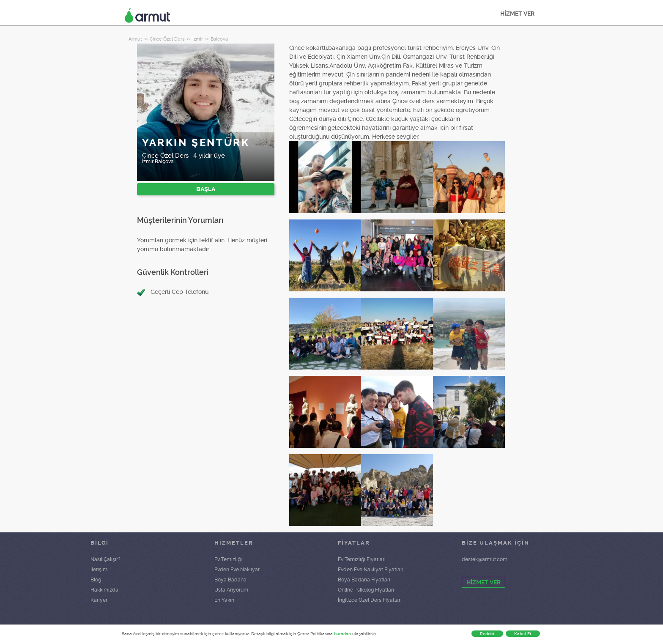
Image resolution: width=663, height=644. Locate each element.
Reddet (487, 634)
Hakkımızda (104, 590)
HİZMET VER (517, 14)
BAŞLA (206, 189)
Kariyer (99, 600)
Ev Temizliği (228, 559)
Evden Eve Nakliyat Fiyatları (371, 570)
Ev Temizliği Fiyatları (362, 559)
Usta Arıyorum (231, 590)
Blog (96, 580)
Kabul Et (523, 634)
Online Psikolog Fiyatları (366, 590)
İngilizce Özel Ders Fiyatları (370, 600)
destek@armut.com (485, 559)
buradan (342, 634)
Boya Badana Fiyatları (364, 580)
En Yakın (224, 600)
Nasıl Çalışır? (105, 559)
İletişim (99, 570)
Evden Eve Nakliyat (237, 570)
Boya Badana (230, 580)
